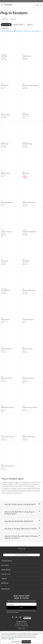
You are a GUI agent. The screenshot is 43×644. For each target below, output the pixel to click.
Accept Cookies (26, 642)
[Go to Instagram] (20, 621)
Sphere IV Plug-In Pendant (8, 408)
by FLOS (24, 175)
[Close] (41, 633)
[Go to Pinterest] (16, 621)
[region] (21, 637)
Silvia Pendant (26, 261)
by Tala (3, 234)
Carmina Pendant (5, 174)
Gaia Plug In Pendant (28, 349)
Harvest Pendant (5, 320)
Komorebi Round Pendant (29, 203)
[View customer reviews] (27, 621)
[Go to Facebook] (13, 621)
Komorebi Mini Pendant (7, 203)
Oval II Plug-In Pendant (28, 379)
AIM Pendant (26, 174)
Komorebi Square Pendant (29, 291)
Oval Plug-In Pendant (6, 232)
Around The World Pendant (29, 232)
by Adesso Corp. (5, 322)
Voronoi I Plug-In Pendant (7, 437)
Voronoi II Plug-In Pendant (29, 437)
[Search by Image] (37, 5)
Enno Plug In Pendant (6, 349)
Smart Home (6, 19)
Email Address (11, 609)
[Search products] (34, 5)
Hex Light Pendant (6, 115)
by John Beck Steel (5, 117)
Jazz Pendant (26, 115)
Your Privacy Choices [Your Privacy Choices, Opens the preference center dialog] (16, 642)
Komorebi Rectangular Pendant (30, 86)
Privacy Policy (33, 615)
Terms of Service (12, 616)
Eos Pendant (4, 56)
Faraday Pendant (27, 56)
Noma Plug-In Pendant (7, 379)
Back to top (21, 553)
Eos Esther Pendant (27, 144)
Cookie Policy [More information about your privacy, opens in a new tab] (11, 639)
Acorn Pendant (5, 86)
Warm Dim (15, 19)
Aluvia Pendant (5, 144)
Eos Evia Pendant (5, 291)
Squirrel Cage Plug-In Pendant (30, 408)
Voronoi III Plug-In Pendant (8, 466)
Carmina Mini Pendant (28, 320)
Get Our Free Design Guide (21, 559)
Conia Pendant (5, 261)
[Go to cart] (41, 5)
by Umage (3, 58)
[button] (2, 5)
